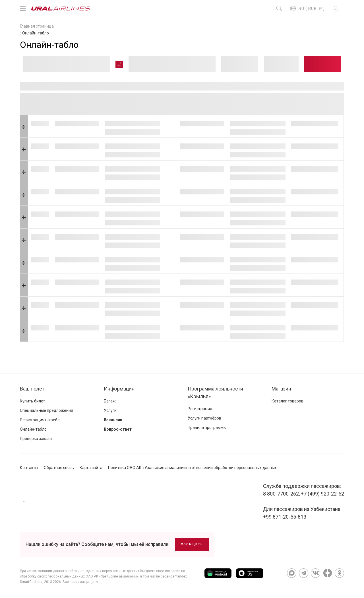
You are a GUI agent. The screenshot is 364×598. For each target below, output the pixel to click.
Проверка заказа (36, 439)
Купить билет (33, 401)
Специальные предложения (46, 410)
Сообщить (192, 544)
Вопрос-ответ (118, 429)
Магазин (281, 389)
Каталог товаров (288, 401)
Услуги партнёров (204, 418)
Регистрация (200, 409)
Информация (119, 389)
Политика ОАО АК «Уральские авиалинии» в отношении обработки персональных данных (192, 468)
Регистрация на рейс (40, 420)
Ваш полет (32, 389)
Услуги (110, 410)
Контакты (29, 468)
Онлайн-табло (33, 429)
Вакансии (113, 420)
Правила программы (207, 428)
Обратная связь (59, 468)
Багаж (110, 401)
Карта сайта (91, 468)
